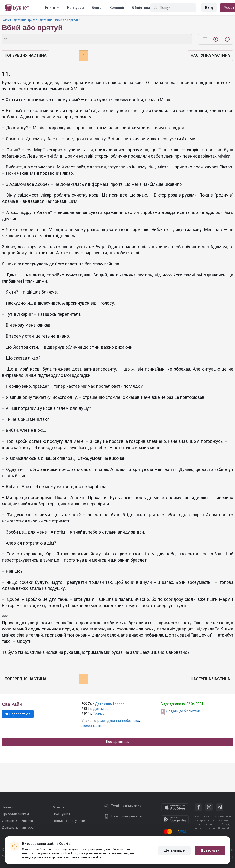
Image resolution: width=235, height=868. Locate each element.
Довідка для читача (17, 821)
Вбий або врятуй (67, 20)
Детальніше (174, 850)
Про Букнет (62, 814)
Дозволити (210, 850)
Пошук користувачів (69, 821)
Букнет (7, 20)
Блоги (97, 8)
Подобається (18, 714)
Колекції (117, 8)
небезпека (131, 721)
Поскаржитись (118, 742)
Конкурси (76, 8)
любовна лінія (93, 726)
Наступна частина (210, 55)
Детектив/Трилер (25, 20)
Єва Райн (12, 704)
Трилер (99, 714)
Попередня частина (26, 55)
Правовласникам (16, 814)
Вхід (209, 8)
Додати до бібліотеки (183, 711)
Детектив (46, 20)
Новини (8, 807)
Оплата (58, 807)
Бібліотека (141, 8)
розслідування (109, 721)
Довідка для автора (18, 827)
